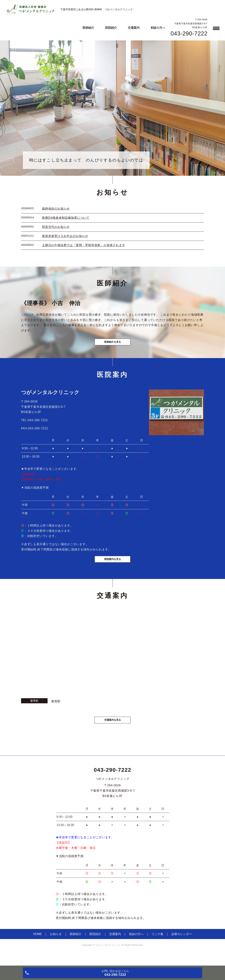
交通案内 (134, 28)
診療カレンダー (182, 945)
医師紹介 (88, 28)
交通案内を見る (112, 730)
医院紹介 (111, 28)
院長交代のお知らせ (56, 227)
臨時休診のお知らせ (56, 209)
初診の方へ (158, 28)
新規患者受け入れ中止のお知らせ (65, 236)
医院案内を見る (112, 568)
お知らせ (56, 945)
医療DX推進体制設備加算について (66, 218)
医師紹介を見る (112, 346)
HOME (37, 945)
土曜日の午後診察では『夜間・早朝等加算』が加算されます (84, 245)
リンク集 (157, 945)
